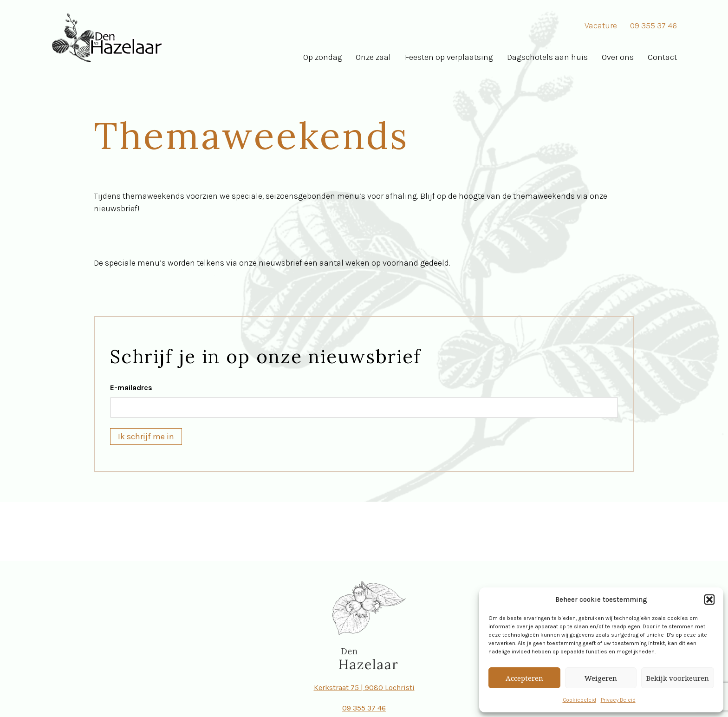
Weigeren (601, 678)
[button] (709, 600)
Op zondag (323, 57)
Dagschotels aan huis (547, 57)
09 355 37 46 (653, 26)
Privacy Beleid (618, 700)
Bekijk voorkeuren (678, 678)
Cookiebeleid (579, 700)
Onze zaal (373, 57)
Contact (662, 57)
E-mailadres (131, 388)
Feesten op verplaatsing (449, 57)
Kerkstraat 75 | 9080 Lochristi (364, 688)
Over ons (618, 57)
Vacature (601, 26)
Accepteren (524, 678)
